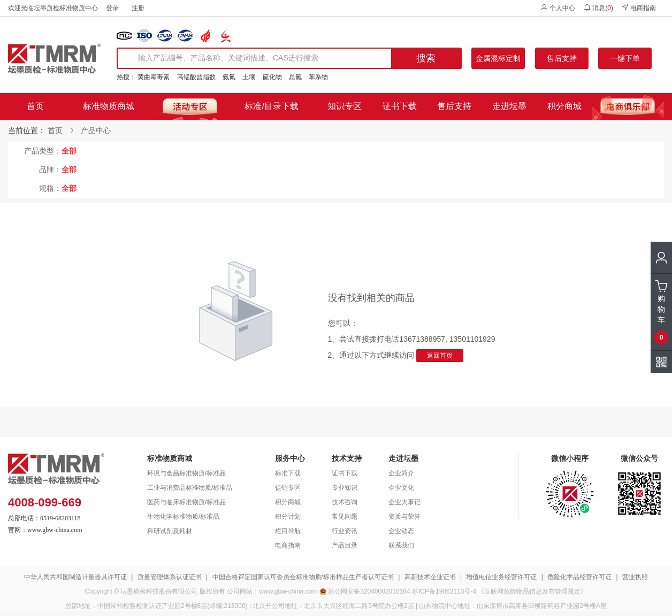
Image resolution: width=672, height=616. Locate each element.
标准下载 (288, 473)
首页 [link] (55, 130)
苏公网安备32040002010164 (369, 591)
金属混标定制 (498, 58)
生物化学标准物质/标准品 (183, 517)
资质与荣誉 (404, 517)
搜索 (426, 58)
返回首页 (440, 356)
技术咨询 (345, 502)
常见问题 (345, 517)
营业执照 (635, 577)
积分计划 (288, 517)
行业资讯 (345, 531)
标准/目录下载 (271, 106)
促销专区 (288, 488)
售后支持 (562, 58)
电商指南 (639, 8)
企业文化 (401, 488)
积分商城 (564, 106)
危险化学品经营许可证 (579, 577)
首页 (35, 106)
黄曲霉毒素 (154, 77)
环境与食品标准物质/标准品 (186, 473)
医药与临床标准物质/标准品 (186, 502)
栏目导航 (288, 531)
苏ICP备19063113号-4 (444, 591)
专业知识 (345, 488)
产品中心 (96, 130)
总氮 (295, 77)
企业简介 (401, 473)
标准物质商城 (109, 106)
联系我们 (401, 545)
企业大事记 (404, 502)
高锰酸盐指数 (196, 77)
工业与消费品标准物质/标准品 (190, 488)
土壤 (249, 77)
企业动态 (401, 531)
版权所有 (212, 591)
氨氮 (229, 77)
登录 (112, 8)
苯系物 (318, 77)
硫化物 (272, 77)
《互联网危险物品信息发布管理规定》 (532, 591)
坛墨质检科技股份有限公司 (159, 591)
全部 (69, 151)
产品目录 (345, 545)
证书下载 (400, 106)
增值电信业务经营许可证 (501, 577)
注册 (138, 8)
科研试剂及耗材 (170, 531)
